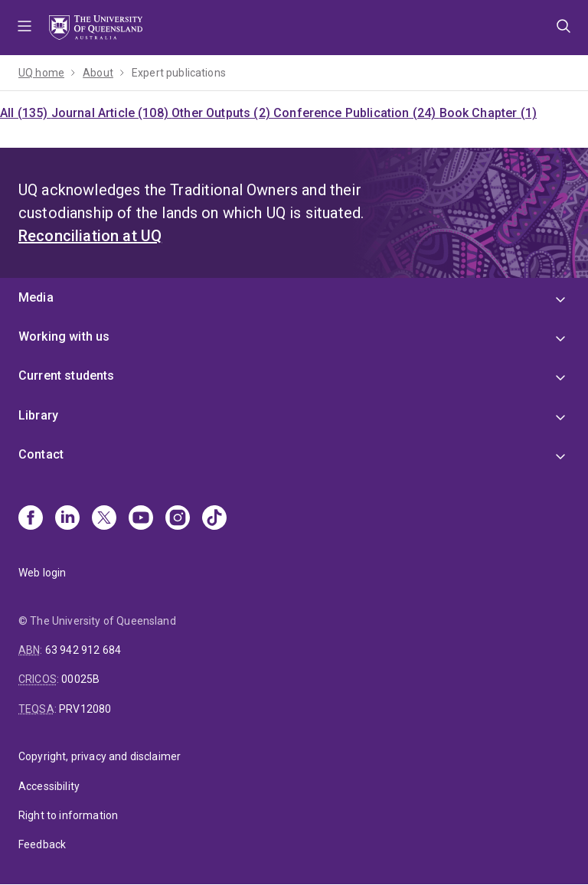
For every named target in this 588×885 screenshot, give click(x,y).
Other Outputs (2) (222, 113)
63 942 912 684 (83, 650)
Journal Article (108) (112, 113)
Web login (42, 573)
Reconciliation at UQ (90, 236)
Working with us (64, 336)
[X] (104, 519)
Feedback (42, 844)
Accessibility (49, 786)
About (98, 73)
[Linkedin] (67, 519)
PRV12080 (85, 709)
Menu (24, 28)
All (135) (26, 113)
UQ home (41, 73)
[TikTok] (214, 519)
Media (36, 297)
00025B (80, 679)
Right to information (68, 815)
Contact (41, 454)
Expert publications (179, 73)
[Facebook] (31, 519)
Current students (67, 376)
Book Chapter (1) (488, 113)
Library (38, 415)
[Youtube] (141, 519)
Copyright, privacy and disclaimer (100, 756)
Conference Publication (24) (356, 113)
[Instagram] (178, 519)
